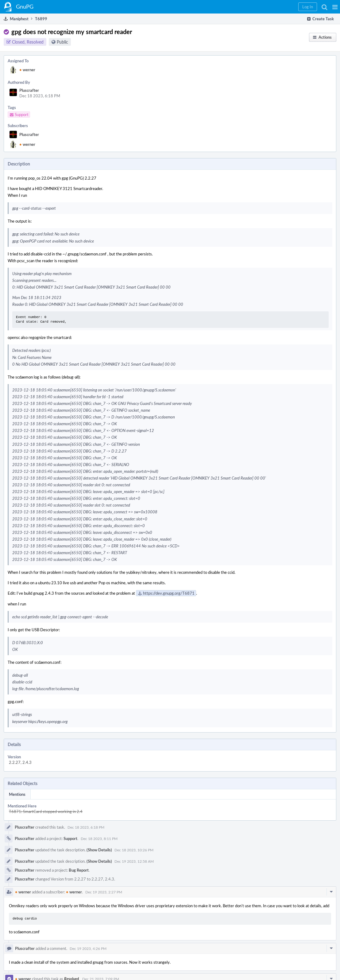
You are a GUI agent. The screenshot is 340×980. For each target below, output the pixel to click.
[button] (335, 7)
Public (62, 42)
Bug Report (79, 870)
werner (27, 70)
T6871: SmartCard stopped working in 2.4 (46, 811)
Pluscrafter (29, 90)
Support (70, 838)
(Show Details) (99, 850)
